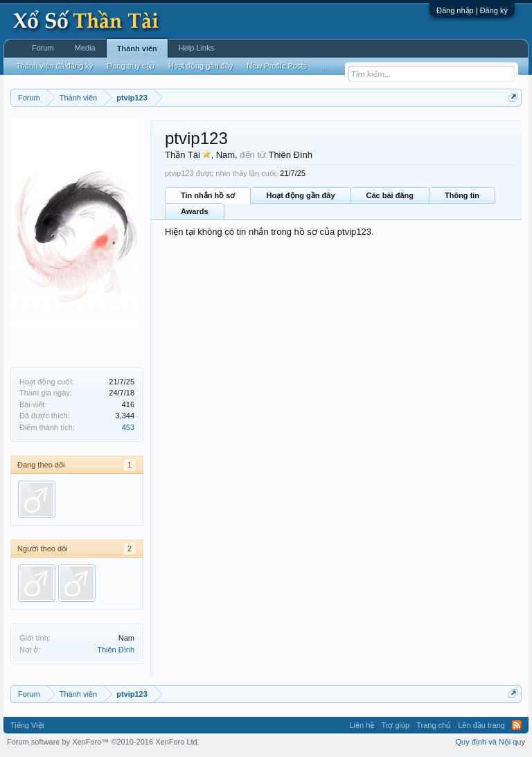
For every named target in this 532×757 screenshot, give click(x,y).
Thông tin (462, 195)
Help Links (196, 48)
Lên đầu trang (481, 725)
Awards (195, 211)
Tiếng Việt (27, 725)
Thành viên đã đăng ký (54, 66)
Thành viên (137, 48)
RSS (517, 725)
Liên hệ (362, 725)
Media (85, 48)
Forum (43, 48)
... (324, 66)
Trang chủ (434, 725)
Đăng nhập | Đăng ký (472, 10)
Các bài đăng (390, 195)
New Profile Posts (277, 66)
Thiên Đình (116, 650)
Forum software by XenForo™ (103, 742)
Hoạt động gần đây (300, 195)
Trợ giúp (395, 725)
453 (128, 427)
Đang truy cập (130, 66)
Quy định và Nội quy (491, 742)
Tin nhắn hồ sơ (208, 195)
